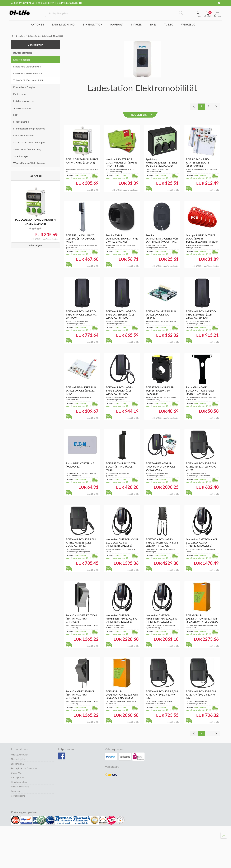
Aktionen (38, 26)
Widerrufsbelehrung (20, 788)
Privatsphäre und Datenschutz (25, 770)
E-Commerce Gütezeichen (69, 3)
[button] (216, 108)
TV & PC (170, 26)
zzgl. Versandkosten (50, 240)
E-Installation (93, 26)
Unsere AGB (17, 775)
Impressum (16, 793)
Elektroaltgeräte (18, 761)
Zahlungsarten (17, 779)
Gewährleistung (18, 797)
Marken (138, 26)
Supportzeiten (17, 765)
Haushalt (118, 26)
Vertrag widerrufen (20, 756)
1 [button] (201, 108)
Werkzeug (189, 26)
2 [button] (209, 108)
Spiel (154, 26)
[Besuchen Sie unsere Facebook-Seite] (62, 758)
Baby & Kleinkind (64, 26)
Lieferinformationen (20, 784)
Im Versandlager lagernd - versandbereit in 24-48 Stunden (78, 179)
